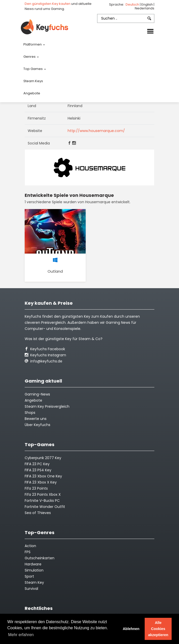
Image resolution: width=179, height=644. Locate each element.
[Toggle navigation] (150, 31)
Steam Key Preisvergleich (47, 406)
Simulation (34, 570)
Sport (29, 576)
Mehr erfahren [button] (21, 635)
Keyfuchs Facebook (45, 349)
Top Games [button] (33, 69)
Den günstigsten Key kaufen (48, 4)
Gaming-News (37, 394)
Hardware (33, 564)
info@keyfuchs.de (43, 361)
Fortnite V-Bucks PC (42, 501)
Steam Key (34, 582)
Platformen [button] (33, 44)
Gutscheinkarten (40, 558)
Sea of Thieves (38, 513)
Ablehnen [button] (131, 629)
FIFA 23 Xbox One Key (43, 476)
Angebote (32, 93)
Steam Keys (33, 81)
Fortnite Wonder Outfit (45, 507)
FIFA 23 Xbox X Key (41, 482)
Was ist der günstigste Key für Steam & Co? (64, 339)
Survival (31, 589)
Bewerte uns (36, 419)
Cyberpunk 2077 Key (43, 458)
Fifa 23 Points (36, 488)
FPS (28, 552)
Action (30, 546)
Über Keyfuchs (38, 425)
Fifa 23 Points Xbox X (43, 494)
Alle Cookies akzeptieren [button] (158, 629)
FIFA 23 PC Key (37, 464)
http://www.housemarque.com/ (96, 131)
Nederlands (145, 8)
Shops (30, 413)
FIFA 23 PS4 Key (38, 470)
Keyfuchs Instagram (45, 355)
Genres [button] (30, 57)
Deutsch (133, 4)
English (147, 4)
